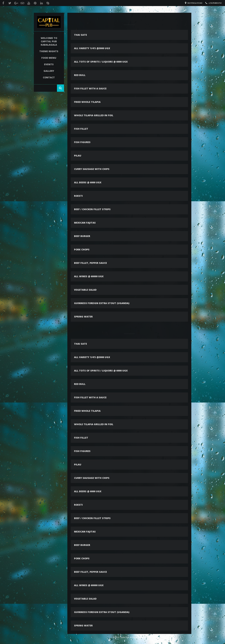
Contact (49, 77)
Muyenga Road (195, 3)
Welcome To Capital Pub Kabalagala (49, 41)
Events (49, 64)
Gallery (49, 71)
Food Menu (49, 58)
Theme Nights (49, 51)
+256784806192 (215, 3)
